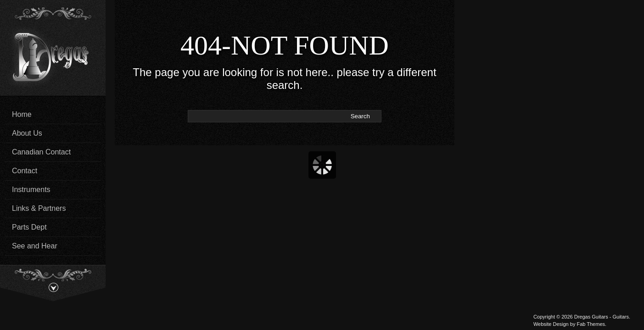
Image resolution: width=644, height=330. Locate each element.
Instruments (31, 190)
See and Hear (35, 246)
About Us (27, 133)
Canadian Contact (41, 152)
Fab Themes (591, 324)
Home (22, 114)
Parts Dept (29, 227)
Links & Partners (39, 208)
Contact (25, 171)
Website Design (551, 324)
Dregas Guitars (591, 317)
